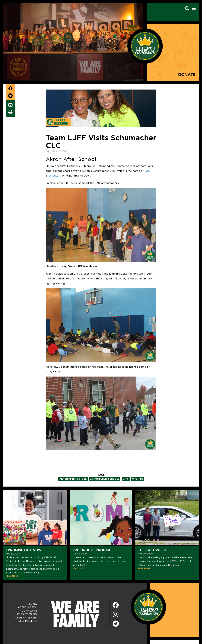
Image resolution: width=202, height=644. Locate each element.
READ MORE (12, 576)
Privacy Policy (27, 614)
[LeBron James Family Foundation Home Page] (148, 607)
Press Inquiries (27, 621)
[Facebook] (116, 605)
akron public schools (105, 479)
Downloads (30, 611)
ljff (126, 479)
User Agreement (26, 618)
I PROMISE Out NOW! (24, 550)
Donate (187, 75)
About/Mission (28, 607)
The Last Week (152, 550)
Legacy (33, 604)
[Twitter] (116, 623)
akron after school (73, 479)
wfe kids (138, 479)
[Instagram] (116, 615)
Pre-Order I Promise (92, 550)
